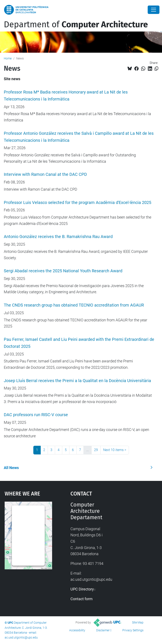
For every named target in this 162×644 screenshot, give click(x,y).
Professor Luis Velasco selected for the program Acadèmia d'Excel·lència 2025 (78, 203)
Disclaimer (103, 630)
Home (8, 58)
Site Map (138, 622)
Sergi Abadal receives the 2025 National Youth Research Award (63, 271)
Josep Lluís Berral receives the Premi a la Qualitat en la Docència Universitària (77, 381)
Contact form (82, 599)
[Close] (154, 10)
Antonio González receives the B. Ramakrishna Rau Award (58, 237)
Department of (76, 25)
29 (96, 450)
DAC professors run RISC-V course (36, 415)
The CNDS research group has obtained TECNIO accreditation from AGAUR (74, 305)
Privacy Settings (133, 630)
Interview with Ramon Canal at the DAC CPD (45, 174)
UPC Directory (82, 589)
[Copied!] (156, 69)
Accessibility (77, 630)
